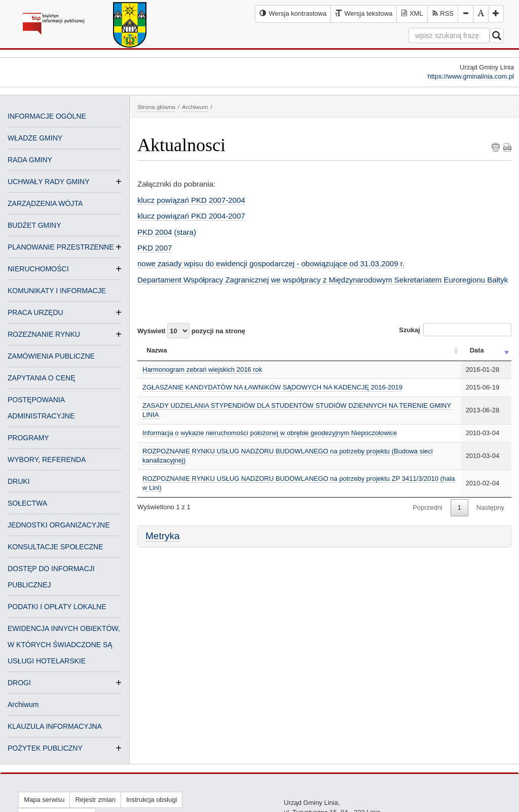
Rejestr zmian (95, 800)
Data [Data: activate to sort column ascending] (477, 350)
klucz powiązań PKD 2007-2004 (191, 200)
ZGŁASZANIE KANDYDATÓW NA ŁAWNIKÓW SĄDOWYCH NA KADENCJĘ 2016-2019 (272, 387)
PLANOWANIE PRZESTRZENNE (61, 247)
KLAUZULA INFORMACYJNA (55, 726)
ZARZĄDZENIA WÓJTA (45, 203)
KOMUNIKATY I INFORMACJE (57, 291)
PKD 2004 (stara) (167, 232)
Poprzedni (428, 507)
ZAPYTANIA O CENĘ (42, 378)
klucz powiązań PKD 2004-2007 (191, 216)
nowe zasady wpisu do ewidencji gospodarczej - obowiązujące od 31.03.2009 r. (271, 263)
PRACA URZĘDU (35, 312)
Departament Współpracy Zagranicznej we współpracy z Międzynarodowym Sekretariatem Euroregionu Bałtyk (323, 280)
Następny (490, 507)
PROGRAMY (28, 438)
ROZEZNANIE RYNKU (44, 334)
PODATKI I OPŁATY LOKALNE (57, 607)
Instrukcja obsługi (152, 800)
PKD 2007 (155, 248)
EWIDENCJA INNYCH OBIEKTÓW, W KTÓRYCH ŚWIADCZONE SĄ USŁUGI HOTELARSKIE (64, 645)
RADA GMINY (30, 160)
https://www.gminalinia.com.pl (471, 76)
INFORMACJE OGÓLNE (47, 116)
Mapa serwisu (44, 800)
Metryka (163, 536)
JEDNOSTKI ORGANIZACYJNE (59, 525)
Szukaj (455, 330)
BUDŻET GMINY (34, 225)
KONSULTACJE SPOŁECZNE (55, 547)
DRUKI (19, 481)
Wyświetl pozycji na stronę (191, 331)
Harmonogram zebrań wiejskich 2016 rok (202, 369)
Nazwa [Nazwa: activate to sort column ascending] (157, 350)
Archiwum (23, 704)
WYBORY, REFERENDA (47, 460)
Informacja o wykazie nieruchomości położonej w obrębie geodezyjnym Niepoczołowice (270, 433)
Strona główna (156, 107)
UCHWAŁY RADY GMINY (49, 182)
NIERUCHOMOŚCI (38, 269)
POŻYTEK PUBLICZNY (45, 748)
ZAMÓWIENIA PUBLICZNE (51, 356)
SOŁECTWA (27, 503)
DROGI (19, 683)
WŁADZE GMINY (35, 138)
